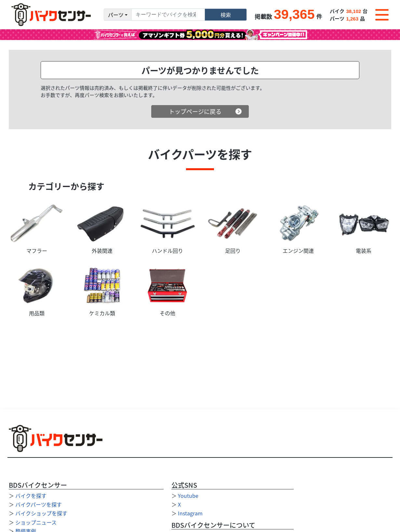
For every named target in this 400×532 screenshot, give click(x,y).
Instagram (190, 513)
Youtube (188, 496)
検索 (226, 15)
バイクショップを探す (41, 513)
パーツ (116, 15)
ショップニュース (36, 522)
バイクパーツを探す (39, 504)
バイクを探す (31, 496)
